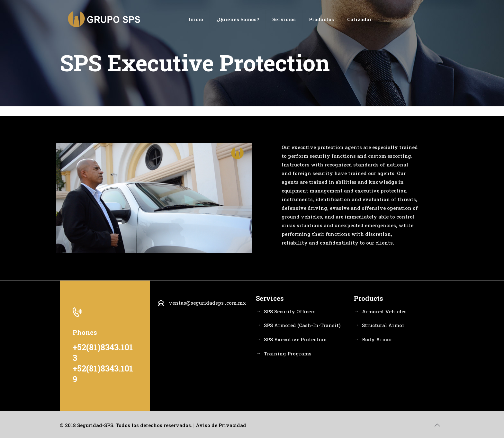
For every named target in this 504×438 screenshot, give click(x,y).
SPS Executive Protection (295, 340)
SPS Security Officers (290, 311)
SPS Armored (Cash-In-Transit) (302, 326)
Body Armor (377, 340)
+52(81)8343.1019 (103, 374)
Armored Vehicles (384, 311)
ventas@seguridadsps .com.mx (207, 303)
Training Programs (288, 354)
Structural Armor (383, 326)
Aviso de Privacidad (221, 425)
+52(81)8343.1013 (103, 353)
